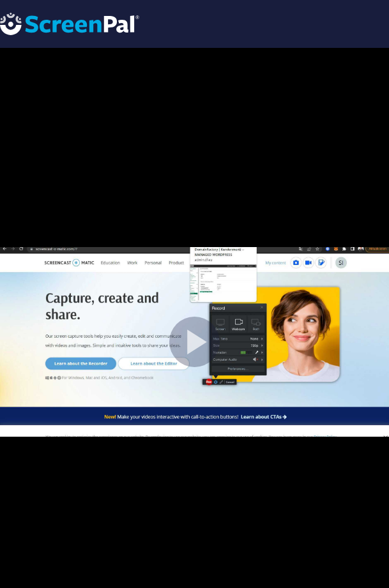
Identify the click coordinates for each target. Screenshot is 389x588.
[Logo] (70, 23)
